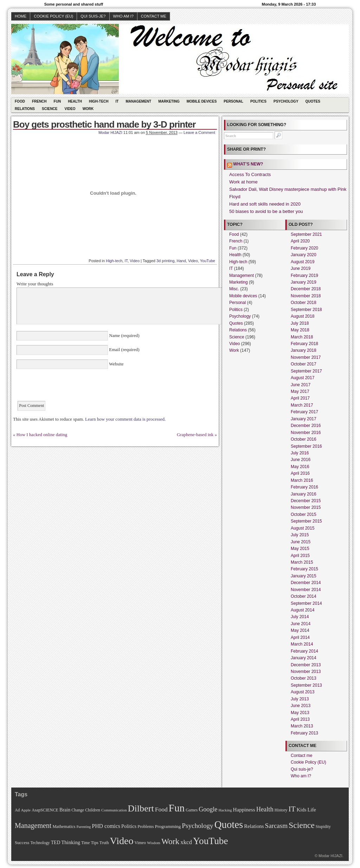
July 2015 (300, 535)
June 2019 (301, 268)
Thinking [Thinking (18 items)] (71, 842)
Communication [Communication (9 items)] (114, 810)
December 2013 (306, 665)
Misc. (234, 289)
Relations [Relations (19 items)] (254, 826)
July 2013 (300, 699)
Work (88, 109)
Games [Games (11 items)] (192, 810)
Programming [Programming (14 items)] (168, 826)
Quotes (313, 101)
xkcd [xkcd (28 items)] (186, 842)
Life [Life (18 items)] (311, 810)
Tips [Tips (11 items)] (94, 843)
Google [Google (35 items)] (208, 809)
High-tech (99, 101)
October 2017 (304, 364)
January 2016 (304, 494)
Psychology (286, 101)
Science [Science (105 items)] (302, 825)
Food (20, 101)
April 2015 (300, 556)
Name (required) (124, 335)
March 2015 (302, 562)
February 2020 (304, 248)
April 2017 (300, 398)
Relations (25, 109)
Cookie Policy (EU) (53, 16)
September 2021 (306, 234)
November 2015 (306, 507)
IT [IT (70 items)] (292, 809)
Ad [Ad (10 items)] (17, 810)
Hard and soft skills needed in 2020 (265, 204)
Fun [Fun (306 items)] (177, 808)
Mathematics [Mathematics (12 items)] (64, 827)
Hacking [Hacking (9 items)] (225, 810)
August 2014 (303, 610)
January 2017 (304, 419)
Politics (258, 101)
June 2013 (301, 706)
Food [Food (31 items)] (161, 809)
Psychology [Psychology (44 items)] (197, 826)
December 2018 (306, 289)
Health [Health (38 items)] (265, 809)
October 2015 (304, 514)
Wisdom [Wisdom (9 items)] (154, 843)
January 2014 (304, 658)
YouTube (208, 261)
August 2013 (303, 692)
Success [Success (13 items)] (22, 843)
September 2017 (306, 371)
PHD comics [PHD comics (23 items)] (106, 826)
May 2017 (300, 391)
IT (117, 101)
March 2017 (302, 405)
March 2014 (302, 644)
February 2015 (304, 569)
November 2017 (306, 357)
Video (70, 109)
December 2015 (306, 501)
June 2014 (301, 624)
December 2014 (306, 583)
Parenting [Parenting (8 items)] (83, 827)
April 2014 (300, 637)
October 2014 (304, 596)
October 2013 (304, 678)
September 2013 (306, 685)
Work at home (243, 182)
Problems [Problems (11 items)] (146, 827)
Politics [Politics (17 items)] (129, 826)
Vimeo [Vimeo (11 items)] (140, 843)
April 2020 (300, 241)
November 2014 (306, 590)
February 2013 (304, 733)
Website (116, 364)
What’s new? (248, 164)
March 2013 (302, 726)
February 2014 (304, 651)
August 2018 (303, 316)
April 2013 (300, 719)
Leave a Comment (199, 132)
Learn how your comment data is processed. (125, 419)
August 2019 (303, 262)
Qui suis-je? (93, 16)
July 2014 (300, 617)
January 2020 (304, 255)
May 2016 (300, 467)
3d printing (165, 261)
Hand (181, 261)
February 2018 (304, 344)
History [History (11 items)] (281, 810)
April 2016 (300, 473)
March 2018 (302, 337)
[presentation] (70, 387)
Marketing (169, 101)
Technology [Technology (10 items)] (40, 843)
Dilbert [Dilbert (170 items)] (141, 808)
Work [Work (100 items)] (170, 841)
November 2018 (306, 296)
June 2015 (301, 542)
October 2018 (304, 303)
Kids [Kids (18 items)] (302, 810)
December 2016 (306, 426)
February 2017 (304, 412)
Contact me (154, 16)
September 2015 (306, 521)
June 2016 (301, 460)
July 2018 (300, 323)
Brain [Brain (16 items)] (65, 810)
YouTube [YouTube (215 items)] (211, 841)
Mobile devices (202, 101)
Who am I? (123, 16)
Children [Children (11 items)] (93, 810)
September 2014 (306, 603)
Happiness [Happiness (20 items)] (244, 809)
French (39, 101)
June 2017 (301, 385)
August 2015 (303, 528)
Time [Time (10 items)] (85, 843)
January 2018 (304, 350)
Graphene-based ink (195, 435)
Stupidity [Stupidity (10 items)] (323, 827)
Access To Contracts (250, 174)
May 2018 (300, 330)
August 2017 (303, 378)
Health (75, 101)
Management (138, 101)
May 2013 (300, 713)
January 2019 (304, 282)
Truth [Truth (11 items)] (104, 843)
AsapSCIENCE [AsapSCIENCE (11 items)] (45, 810)
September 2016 (306, 446)
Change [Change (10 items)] (78, 810)
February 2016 (304, 487)
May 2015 (300, 549)
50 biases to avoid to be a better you (266, 211)
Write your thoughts (35, 284)
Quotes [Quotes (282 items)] (229, 824)
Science (50, 109)
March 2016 (302, 480)
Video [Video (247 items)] (122, 841)
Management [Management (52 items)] (33, 825)
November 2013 (306, 672)
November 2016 (306, 433)
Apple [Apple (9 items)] (26, 810)
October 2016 (304, 439)
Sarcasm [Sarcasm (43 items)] (276, 826)
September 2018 (306, 310)
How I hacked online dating (42, 435)
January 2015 (304, 576)
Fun (57, 101)
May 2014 (300, 630)
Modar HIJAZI (110, 132)
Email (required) (124, 349)
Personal (233, 101)
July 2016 (300, 453)
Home (21, 16)
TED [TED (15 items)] (56, 843)
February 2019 (304, 276)
